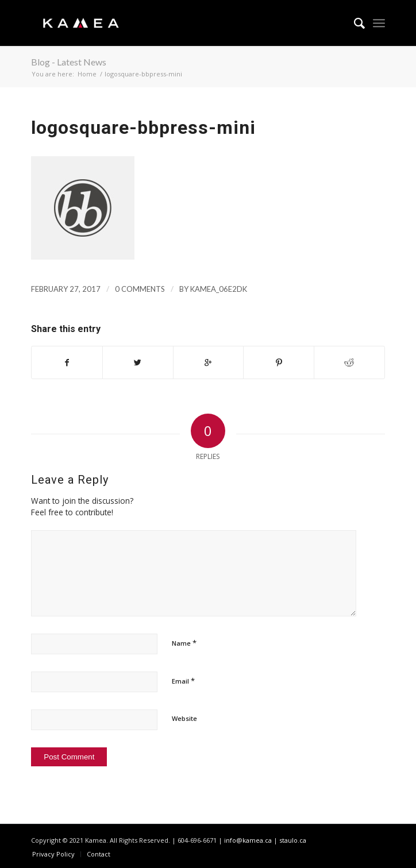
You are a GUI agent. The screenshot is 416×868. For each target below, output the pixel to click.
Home (87, 74)
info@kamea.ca (248, 840)
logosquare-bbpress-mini (143, 128)
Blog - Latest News (69, 62)
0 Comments (140, 289)
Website (184, 718)
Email (183, 681)
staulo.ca (293, 840)
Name (184, 643)
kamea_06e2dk (219, 289)
